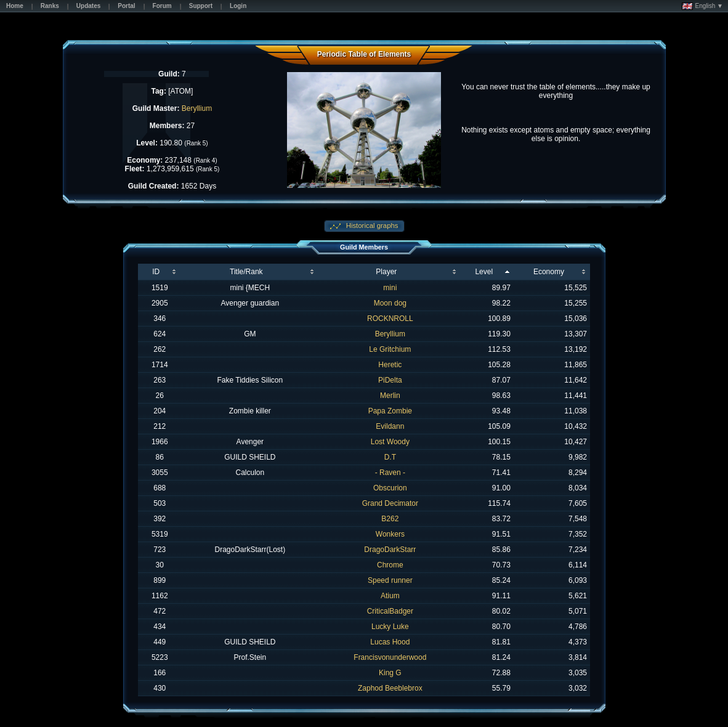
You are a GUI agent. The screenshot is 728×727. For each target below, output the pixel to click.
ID (156, 272)
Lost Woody (390, 442)
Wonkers (390, 534)
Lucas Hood (390, 642)
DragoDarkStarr (390, 550)
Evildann (390, 426)
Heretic (390, 365)
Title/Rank (246, 272)
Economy (549, 272)
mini (390, 288)
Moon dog (390, 303)
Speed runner (390, 580)
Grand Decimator (390, 503)
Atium (390, 596)
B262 (390, 519)
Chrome (390, 565)
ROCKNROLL (390, 319)
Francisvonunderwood (390, 657)
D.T (390, 457)
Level (484, 272)
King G (390, 673)
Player (386, 272)
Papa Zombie (390, 411)
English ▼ (702, 6)
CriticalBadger (390, 611)
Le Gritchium (390, 349)
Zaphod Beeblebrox (390, 688)
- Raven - (390, 473)
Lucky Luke (390, 627)
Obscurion (390, 488)
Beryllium (197, 108)
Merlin (390, 396)
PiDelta (390, 380)
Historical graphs (371, 225)
